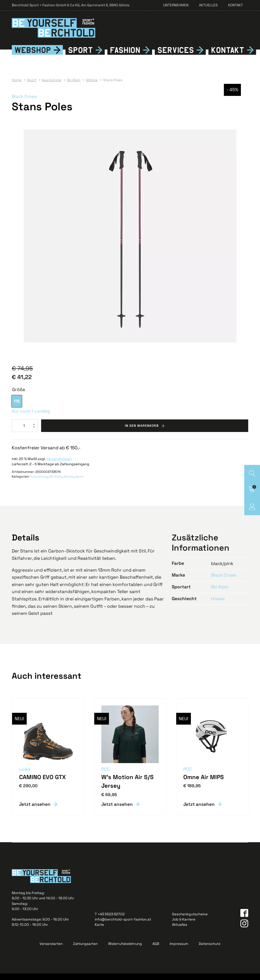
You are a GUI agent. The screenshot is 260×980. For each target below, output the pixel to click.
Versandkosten (59, 465)
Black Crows (25, 103)
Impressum (179, 950)
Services (176, 56)
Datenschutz (210, 950)
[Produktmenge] (25, 432)
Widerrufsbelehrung (125, 950)
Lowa (25, 776)
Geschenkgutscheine (190, 921)
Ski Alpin (56, 483)
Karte (99, 931)
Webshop (33, 56)
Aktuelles (208, 5)
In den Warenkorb (142, 432)
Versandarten (51, 950)
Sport (81, 56)
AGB (156, 950)
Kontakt (236, 5)
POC (106, 776)
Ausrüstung (39, 483)
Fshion (125, 56)
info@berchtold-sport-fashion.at (123, 926)
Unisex (218, 605)
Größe (19, 396)
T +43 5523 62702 (110, 921)
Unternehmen (176, 5)
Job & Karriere (184, 926)
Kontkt (228, 56)
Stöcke (69, 483)
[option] (17, 408)
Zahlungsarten (85, 950)
